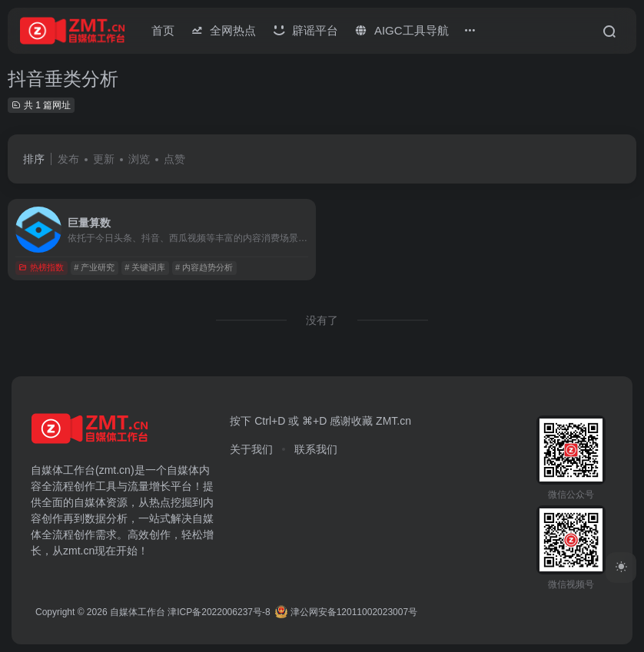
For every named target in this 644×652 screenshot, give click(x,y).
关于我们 (251, 449)
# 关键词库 (145, 267)
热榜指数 (41, 267)
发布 (68, 159)
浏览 (139, 159)
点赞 (174, 159)
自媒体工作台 (138, 612)
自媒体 (183, 470)
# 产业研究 (94, 267)
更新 (104, 159)
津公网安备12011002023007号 (346, 612)
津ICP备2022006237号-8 (219, 612)
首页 (163, 30)
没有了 (322, 320)
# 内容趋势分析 (204, 267)
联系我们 (316, 449)
